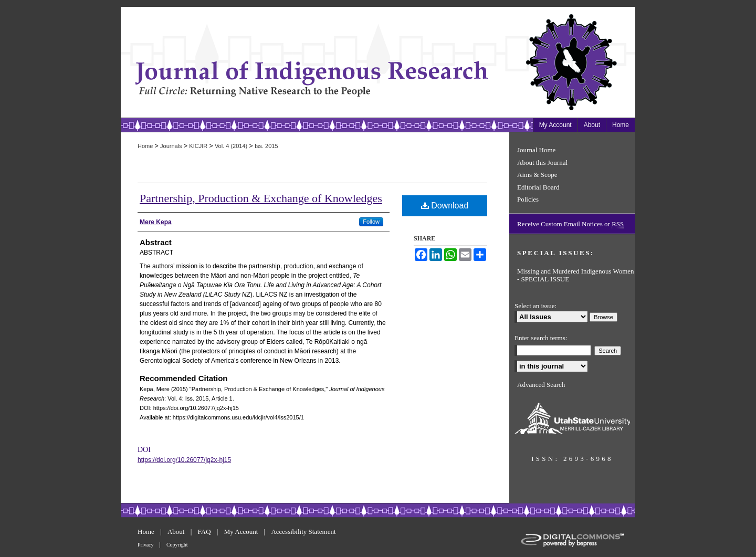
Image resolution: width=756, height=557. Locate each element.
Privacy (146, 545)
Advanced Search (541, 385)
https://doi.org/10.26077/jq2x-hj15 (184, 460)
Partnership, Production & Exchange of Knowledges (261, 198)
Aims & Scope (537, 175)
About (177, 532)
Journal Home (536, 150)
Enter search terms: (541, 338)
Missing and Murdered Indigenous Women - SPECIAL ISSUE (576, 275)
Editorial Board (538, 187)
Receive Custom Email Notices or (570, 224)
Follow (371, 222)
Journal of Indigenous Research (315, 62)
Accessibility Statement (303, 532)
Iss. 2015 (266, 146)
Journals (171, 146)
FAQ (205, 532)
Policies (528, 199)
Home (145, 146)
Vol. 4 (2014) (231, 146)
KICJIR (198, 146)
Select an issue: (535, 306)
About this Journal (542, 162)
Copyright (177, 545)
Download (445, 206)
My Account (242, 532)
